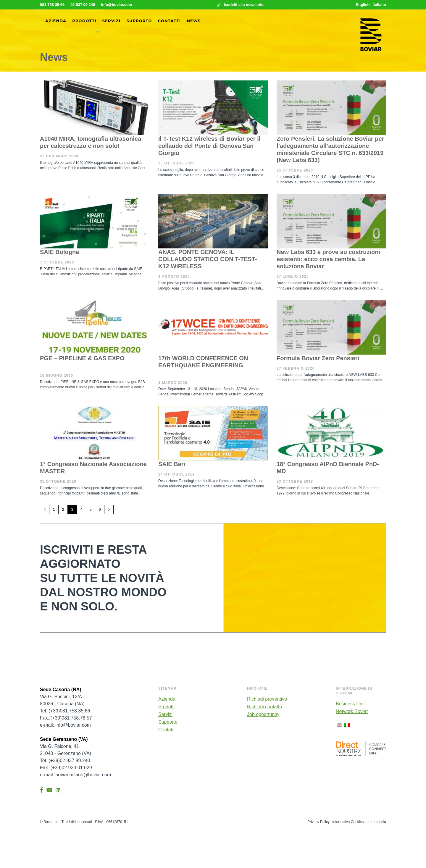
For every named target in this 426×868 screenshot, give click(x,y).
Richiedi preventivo (267, 699)
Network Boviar (352, 712)
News (194, 21)
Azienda (56, 21)
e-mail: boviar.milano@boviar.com (75, 775)
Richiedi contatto (264, 707)
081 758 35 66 (52, 5)
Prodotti (84, 21)
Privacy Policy (318, 822)
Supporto (139, 21)
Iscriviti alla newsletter (241, 5)
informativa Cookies (348, 822)
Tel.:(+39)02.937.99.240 (65, 760)
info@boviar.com (116, 5)
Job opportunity (263, 715)
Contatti (170, 21)
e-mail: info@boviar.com (65, 725)
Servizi (112, 21)
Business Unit (350, 704)
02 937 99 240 (83, 5)
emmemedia (376, 822)
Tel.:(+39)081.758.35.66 (65, 711)
